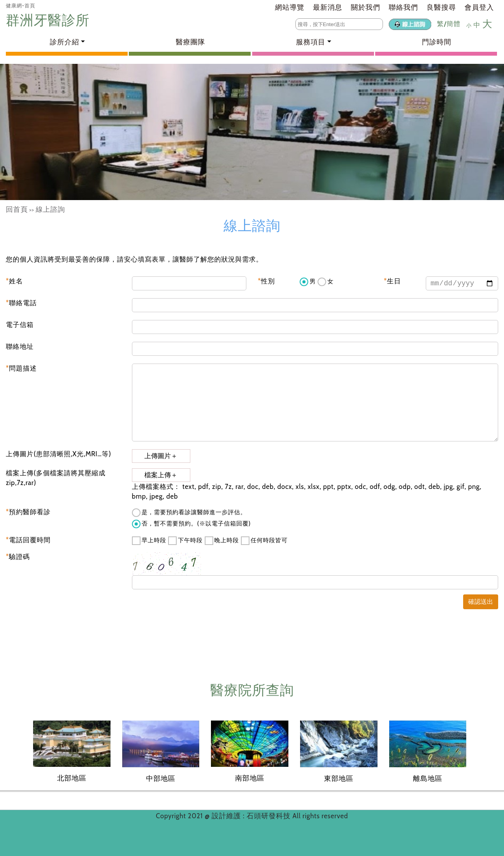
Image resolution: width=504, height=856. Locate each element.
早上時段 (149, 541)
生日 (392, 281)
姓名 (14, 281)
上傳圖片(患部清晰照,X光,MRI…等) (59, 454)
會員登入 (479, 7)
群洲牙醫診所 (49, 20)
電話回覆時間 (28, 540)
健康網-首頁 (21, 5)
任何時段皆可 (264, 541)
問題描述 (21, 368)
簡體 (453, 24)
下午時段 (185, 541)
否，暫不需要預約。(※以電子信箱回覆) (191, 524)
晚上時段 (222, 541)
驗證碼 (18, 557)
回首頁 (17, 209)
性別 (267, 281)
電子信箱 (20, 325)
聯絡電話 (21, 303)
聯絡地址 (20, 346)
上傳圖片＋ (161, 456)
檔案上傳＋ (161, 475)
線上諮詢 (50, 209)
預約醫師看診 (28, 512)
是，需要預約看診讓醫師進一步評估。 (189, 513)
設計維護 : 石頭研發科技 (252, 816)
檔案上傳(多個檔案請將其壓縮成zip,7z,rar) (56, 478)
